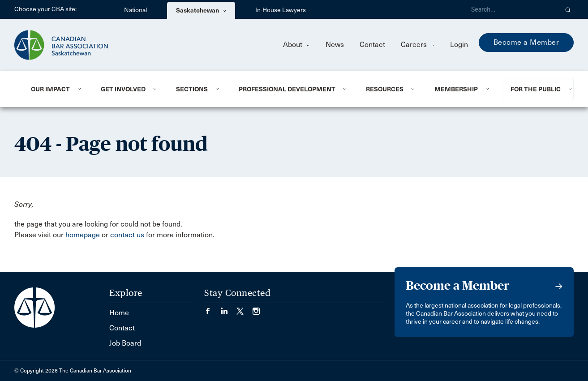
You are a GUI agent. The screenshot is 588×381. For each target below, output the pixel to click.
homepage (83, 235)
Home (119, 313)
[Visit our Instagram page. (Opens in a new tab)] (256, 308)
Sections (192, 89)
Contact (372, 45)
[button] (568, 9)
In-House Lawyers (281, 10)
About (296, 45)
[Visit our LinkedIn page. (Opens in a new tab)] (228, 308)
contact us (127, 235)
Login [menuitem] (459, 45)
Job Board (125, 343)
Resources (385, 89)
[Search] (511, 9)
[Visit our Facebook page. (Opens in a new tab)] (212, 308)
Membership (456, 89)
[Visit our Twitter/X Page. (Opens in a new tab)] (245, 308)
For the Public (536, 89)
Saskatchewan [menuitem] (201, 10)
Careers (418, 45)
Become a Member (526, 42)
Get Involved (123, 89)
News (335, 45)
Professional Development (287, 89)
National (135, 10)
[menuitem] (55, 89)
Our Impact (50, 89)
